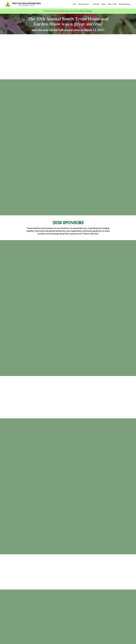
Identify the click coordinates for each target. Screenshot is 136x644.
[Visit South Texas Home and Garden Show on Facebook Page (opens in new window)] (9, 627)
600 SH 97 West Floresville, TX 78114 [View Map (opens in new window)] (86, 610)
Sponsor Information (68, 600)
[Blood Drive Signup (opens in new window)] (125, 4)
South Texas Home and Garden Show (26, 3)
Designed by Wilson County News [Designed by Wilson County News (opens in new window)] (84, 639)
